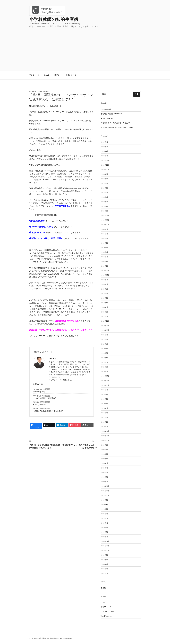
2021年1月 (105, 427)
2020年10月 (105, 440)
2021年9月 (105, 390)
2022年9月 (105, 335)
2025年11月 (105, 165)
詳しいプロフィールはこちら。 (61, 380)
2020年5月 (105, 463)
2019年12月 (105, 486)
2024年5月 (105, 248)
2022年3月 (105, 362)
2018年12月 (105, 541)
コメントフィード (108, 611)
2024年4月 (105, 252)
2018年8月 (105, 560)
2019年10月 (105, 495)
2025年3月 (105, 202)
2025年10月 (105, 169)
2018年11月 (105, 546)
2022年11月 (105, 326)
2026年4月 (105, 142)
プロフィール (34, 75)
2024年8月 (105, 234)
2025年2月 (105, 206)
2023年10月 (105, 275)
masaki (46, 91)
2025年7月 (105, 183)
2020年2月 (105, 477)
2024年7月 (105, 238)
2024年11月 (105, 220)
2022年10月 (105, 330)
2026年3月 (105, 147)
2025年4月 (105, 197)
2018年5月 (105, 573)
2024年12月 (105, 215)
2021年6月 (105, 404)
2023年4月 (105, 303)
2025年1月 (105, 211)
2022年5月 (105, 353)
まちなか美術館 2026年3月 (45, 398)
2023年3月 (105, 307)
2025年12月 (105, 160)
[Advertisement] (85, 46)
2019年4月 (105, 523)
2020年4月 (105, 468)
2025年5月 (105, 192)
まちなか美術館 (40, 405)
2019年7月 (105, 509)
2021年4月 (105, 413)
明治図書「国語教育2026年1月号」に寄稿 (117, 128)
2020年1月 (105, 482)
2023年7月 (105, 289)
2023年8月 (105, 284)
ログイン (104, 602)
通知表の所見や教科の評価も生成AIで (49, 411)
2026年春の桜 (40, 392)
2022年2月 (105, 367)
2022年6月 (105, 349)
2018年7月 (105, 564)
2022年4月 (105, 358)
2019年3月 (105, 528)
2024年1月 (105, 266)
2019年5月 (105, 518)
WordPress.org (106, 616)
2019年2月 (105, 532)
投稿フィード (106, 607)
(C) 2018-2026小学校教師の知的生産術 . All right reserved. (51, 638)
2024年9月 (105, 229)
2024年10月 (105, 225)
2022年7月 (105, 344)
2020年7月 (105, 454)
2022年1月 (105, 372)
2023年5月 (105, 298)
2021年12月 (105, 376)
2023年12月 (105, 271)
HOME (47, 75)
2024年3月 (105, 257)
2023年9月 (105, 280)
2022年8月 (105, 339)
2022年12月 (105, 321)
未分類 (48, 389)
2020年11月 (105, 436)
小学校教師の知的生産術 (54, 19)
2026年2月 (105, 151)
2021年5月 (105, 408)
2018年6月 (105, 569)
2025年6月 (105, 188)
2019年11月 (105, 491)
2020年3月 (105, 472)
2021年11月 (105, 381)
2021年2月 (105, 422)
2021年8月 (105, 394)
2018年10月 (105, 550)
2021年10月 (105, 385)
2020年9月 (105, 445)
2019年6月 (105, 514)
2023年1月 (105, 316)
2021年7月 (105, 399)
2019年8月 (105, 505)
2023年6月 (105, 293)
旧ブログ (58, 75)
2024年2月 (105, 261)
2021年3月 (105, 417)
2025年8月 (105, 179)
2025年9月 (105, 174)
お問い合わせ (71, 75)
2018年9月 (105, 555)
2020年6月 (105, 459)
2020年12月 (105, 431)
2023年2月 (105, 312)
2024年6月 (105, 243)
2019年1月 (105, 537)
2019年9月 (105, 500)
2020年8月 (105, 449)
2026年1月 (105, 156)
